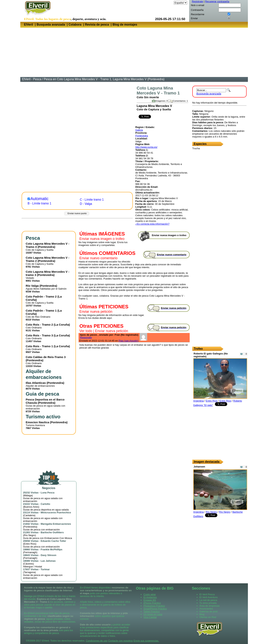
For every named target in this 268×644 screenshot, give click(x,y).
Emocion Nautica (37, 422)
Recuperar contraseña (217, 1)
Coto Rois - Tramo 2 (39, 325)
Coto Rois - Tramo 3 (39, 335)
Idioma (169, 3)
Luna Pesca (48, 493)
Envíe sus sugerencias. (146, 641)
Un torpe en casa (153, 614)
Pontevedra (142, 136)
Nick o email (198, 5)
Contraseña (197, 10)
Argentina (199, 401)
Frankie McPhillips (52, 549)
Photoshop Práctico (154, 606)
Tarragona (29, 572)
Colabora (75, 25)
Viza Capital (150, 617)
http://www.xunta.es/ (146, 147)
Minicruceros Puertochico (56, 512)
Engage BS (150, 600)
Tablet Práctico (152, 611)
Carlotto (46, 504)
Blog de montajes (125, 25)
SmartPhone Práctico (155, 609)
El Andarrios (150, 597)
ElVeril (29, 25)
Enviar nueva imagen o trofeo (102, 239)
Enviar (194, 18)
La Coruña (62, 325)
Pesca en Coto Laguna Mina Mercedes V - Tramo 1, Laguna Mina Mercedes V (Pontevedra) (104, 79)
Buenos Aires (31, 507)
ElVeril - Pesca (32, 79)
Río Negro (29, 535)
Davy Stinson (49, 555)
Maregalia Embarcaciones (56, 524)
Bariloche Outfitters (52, 532)
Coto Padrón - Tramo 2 (41, 296)
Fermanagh (30, 552)
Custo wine (150, 594)
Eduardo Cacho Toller (53, 541)
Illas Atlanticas (36, 383)
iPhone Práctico (152, 603)
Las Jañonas (48, 561)
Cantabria (29, 515)
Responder (86, 337)
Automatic (40, 199)
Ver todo (86, 331)
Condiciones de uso (97, 641)
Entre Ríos (30, 544)
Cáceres (28, 564)
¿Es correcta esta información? (152, 224)
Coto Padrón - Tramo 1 (41, 311)
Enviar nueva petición (96, 312)
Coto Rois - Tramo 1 (39, 346)
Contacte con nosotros (120, 641)
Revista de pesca (97, 25)
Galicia (139, 130)
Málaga (28, 495)
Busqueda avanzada (51, 25)
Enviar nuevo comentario (99, 258)
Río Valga (32, 286)
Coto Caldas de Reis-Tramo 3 (46, 357)
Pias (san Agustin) (128, 341)
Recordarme (198, 14)
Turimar (45, 569)
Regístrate (198, 1)
